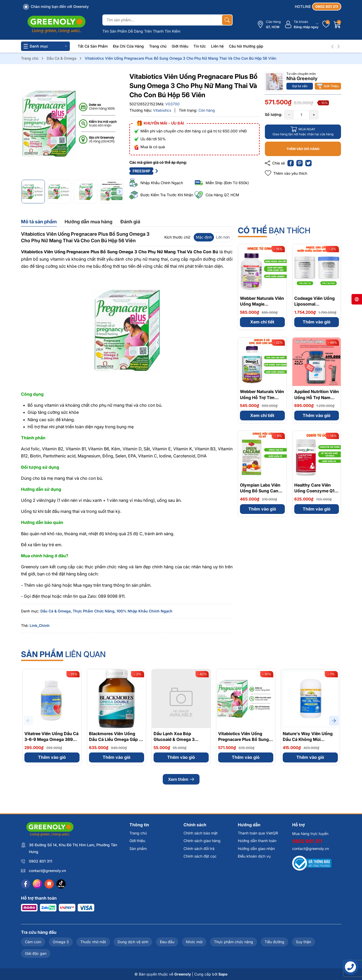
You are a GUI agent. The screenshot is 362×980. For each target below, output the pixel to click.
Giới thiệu (180, 46)
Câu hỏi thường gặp (246, 46)
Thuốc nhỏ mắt (93, 942)
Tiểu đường (274, 942)
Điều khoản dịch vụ (254, 856)
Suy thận (303, 942)
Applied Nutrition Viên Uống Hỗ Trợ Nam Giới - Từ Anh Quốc (317, 397)
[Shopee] (49, 884)
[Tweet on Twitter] (308, 163)
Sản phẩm (138, 849)
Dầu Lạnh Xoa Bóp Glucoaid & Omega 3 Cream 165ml (174, 739)
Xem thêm (181, 779)
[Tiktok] (61, 884)
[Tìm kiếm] (227, 20)
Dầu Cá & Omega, (56, 611)
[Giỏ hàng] (337, 24)
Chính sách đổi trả (199, 849)
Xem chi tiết (262, 322)
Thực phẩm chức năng (234, 942)
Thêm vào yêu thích (286, 173)
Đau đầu (167, 942)
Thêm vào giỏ (317, 322)
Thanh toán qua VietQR (258, 833)
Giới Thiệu (328, 86)
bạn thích (274, 230)
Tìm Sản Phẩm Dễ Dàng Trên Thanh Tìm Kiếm (141, 31)
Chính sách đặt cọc (200, 856)
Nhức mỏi (194, 942)
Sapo (223, 974)
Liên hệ (217, 46)
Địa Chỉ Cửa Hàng (128, 46)
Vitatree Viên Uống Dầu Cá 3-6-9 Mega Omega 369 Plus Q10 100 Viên (51, 739)
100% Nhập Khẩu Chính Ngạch (145, 611)
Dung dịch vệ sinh (133, 942)
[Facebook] (26, 884)
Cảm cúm (33, 942)
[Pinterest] (300, 163)
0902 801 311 (41, 861)
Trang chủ (158, 46)
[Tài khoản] (301, 25)
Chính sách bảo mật (201, 833)
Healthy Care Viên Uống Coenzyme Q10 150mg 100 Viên (316, 491)
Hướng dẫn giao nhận (256, 849)
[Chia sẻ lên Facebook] (291, 163)
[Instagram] (37, 884)
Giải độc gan (36, 953)
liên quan (63, 654)
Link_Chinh (40, 625)
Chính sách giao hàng (202, 841)
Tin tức (200, 46)
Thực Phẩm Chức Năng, (94, 611)
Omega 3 (61, 942)
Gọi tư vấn (300, 86)
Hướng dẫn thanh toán (257, 841)
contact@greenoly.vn (47, 871)
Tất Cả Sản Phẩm (93, 46)
